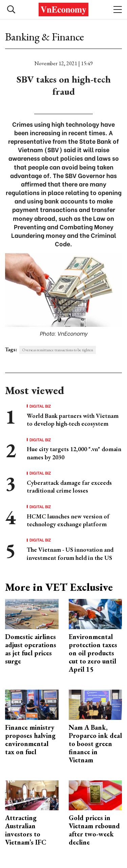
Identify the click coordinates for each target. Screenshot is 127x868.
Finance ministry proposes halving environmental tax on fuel (30, 740)
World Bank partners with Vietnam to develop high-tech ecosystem (73, 420)
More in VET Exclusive (59, 587)
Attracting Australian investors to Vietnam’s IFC (26, 830)
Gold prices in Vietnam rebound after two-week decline (94, 830)
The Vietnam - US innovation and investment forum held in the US (70, 553)
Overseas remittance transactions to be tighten (58, 350)
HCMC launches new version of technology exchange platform (68, 520)
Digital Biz (40, 406)
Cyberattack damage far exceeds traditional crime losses (69, 486)
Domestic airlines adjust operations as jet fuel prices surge (31, 649)
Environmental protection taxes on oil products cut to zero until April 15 (93, 653)
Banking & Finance (45, 37)
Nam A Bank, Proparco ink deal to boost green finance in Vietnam (95, 744)
